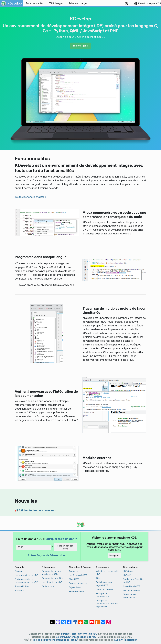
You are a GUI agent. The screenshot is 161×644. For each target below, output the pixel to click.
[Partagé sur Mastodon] (58, 621)
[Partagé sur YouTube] (92, 621)
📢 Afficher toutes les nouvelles (34, 510)
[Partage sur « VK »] (103, 621)
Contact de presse (78, 583)
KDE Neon (20, 590)
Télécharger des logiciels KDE (104, 584)
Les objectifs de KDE (52, 582)
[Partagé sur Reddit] (80, 621)
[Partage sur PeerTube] (97, 621)
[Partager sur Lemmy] (86, 621)
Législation (131, 640)
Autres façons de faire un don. (47, 555)
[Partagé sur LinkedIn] (75, 621)
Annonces (74, 571)
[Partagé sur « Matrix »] (52, 621)
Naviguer (114, 555)
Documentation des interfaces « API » (51, 573)
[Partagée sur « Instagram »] (109, 621)
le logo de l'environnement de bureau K (55, 640)
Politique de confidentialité (103, 595)
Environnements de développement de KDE (26, 581)
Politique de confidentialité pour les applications (107, 604)
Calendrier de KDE (132, 586)
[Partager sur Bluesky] (64, 621)
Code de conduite (105, 589)
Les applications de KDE (26, 575)
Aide (98, 578)
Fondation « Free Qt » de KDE (133, 581)
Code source (48, 586)
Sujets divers (75, 587)
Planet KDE (74, 579)
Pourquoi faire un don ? (61, 539)
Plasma (18, 571)
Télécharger (79, 46)
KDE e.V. (127, 575)
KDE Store (128, 571)
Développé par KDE (150, 3)
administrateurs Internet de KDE (79, 634)
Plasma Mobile (22, 586)
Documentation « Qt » (52, 578)
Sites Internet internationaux (130, 596)
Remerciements (77, 591)
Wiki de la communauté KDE (107, 573)
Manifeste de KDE (132, 590)
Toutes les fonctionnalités (30, 197)
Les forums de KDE (78, 575)
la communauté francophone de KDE (76, 637)
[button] (128, 3)
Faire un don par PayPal (65, 547)
